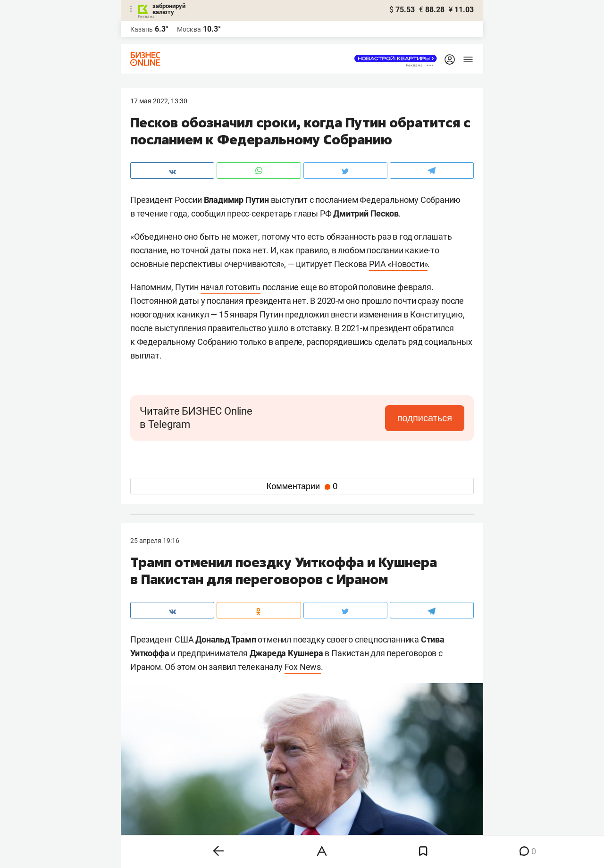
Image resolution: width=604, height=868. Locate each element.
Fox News (303, 667)
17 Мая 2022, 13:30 (159, 101)
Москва (189, 29)
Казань (142, 29)
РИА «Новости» (398, 264)
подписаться (425, 418)
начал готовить (231, 287)
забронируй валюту (169, 9)
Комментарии (302, 486)
